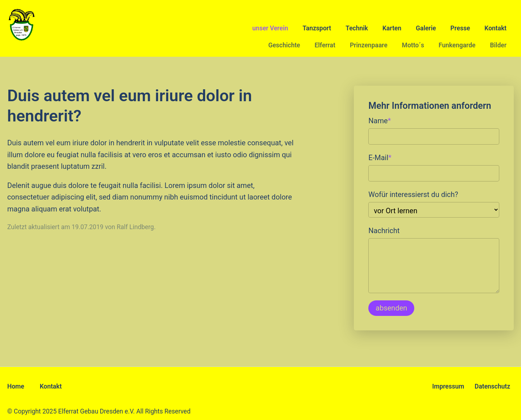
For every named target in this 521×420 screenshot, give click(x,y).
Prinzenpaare (369, 45)
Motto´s (413, 45)
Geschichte (284, 45)
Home (16, 386)
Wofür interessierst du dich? (413, 194)
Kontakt (495, 28)
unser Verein (270, 28)
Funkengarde (457, 45)
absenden (391, 308)
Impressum (448, 386)
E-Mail (380, 157)
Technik (357, 28)
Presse (460, 28)
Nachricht (384, 231)
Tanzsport (317, 28)
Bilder (498, 45)
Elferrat (325, 45)
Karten (392, 28)
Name (380, 120)
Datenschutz (492, 386)
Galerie (426, 28)
